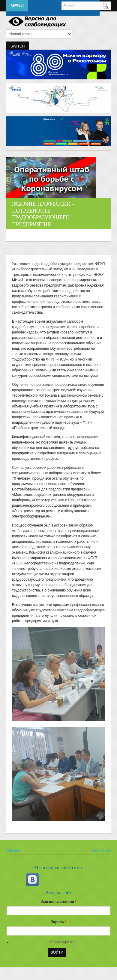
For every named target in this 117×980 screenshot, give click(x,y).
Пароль (59, 922)
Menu (17, 6)
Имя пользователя (58, 902)
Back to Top (102, 850)
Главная (13, 850)
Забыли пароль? (61, 942)
